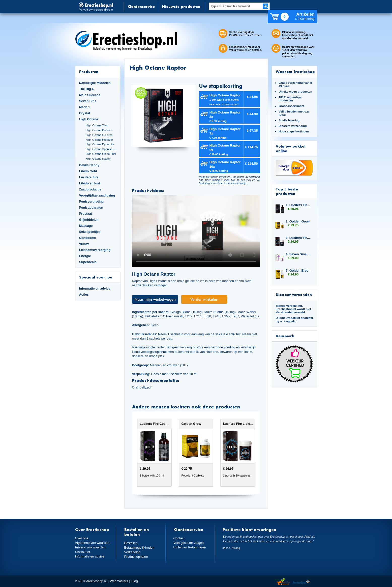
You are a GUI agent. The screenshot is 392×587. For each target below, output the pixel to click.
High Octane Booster (99, 130)
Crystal (85, 113)
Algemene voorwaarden (92, 543)
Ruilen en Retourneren (190, 547)
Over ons (82, 538)
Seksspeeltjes (90, 232)
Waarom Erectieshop (295, 72)
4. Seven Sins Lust (299, 254)
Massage (86, 226)
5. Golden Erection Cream (299, 271)
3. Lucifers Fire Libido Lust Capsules (299, 238)
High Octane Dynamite (100, 144)
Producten (89, 72)
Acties (84, 295)
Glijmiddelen (89, 220)
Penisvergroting (92, 201)
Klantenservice (141, 6)
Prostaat (86, 214)
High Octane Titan (97, 125)
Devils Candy (89, 165)
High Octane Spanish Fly (101, 149)
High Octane (89, 119)
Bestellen (131, 543)
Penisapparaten (91, 207)
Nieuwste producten (181, 6)
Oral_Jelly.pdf (142, 387)
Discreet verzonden (294, 295)
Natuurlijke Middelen (95, 83)
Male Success (90, 95)
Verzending (132, 552)
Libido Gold (88, 171)
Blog (135, 581)
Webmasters (119, 581)
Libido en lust (90, 183)
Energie (85, 256)
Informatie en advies (95, 288)
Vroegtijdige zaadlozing (97, 195)
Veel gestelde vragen (189, 543)
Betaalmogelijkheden (139, 548)
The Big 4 (86, 89)
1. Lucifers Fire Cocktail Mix (299, 205)
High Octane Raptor (98, 159)
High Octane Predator (99, 140)
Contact (179, 538)
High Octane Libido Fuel (101, 154)
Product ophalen (136, 556)
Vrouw (84, 244)
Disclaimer (83, 552)
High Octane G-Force (99, 135)
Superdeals (88, 262)
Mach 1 (85, 107)
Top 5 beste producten (287, 191)
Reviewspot (301, 582)
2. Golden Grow (298, 221)
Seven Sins (88, 101)
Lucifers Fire (89, 177)
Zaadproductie (90, 189)
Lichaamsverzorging (95, 250)
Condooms (88, 238)
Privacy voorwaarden (90, 547)
